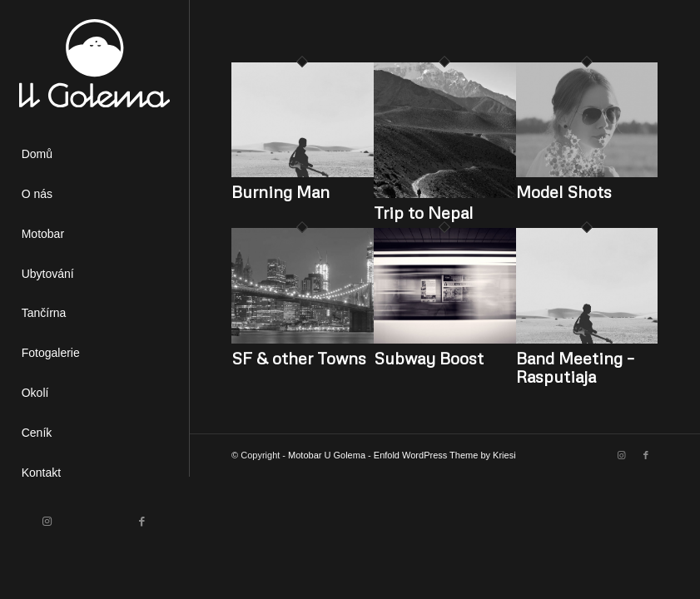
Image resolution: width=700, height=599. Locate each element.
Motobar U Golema (327, 455)
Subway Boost (429, 358)
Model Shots (564, 191)
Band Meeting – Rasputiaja (575, 367)
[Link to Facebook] (142, 522)
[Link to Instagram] (47, 522)
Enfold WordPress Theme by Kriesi (445, 455)
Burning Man (280, 191)
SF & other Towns (299, 358)
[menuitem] (95, 155)
